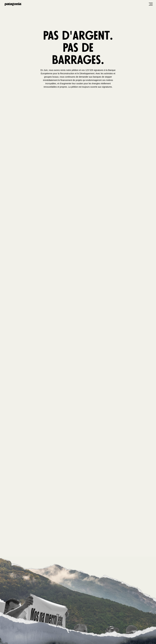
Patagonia (13, 4)
